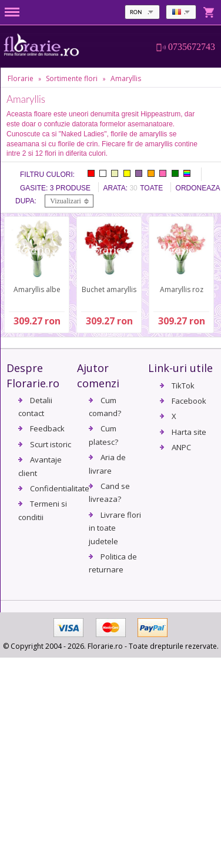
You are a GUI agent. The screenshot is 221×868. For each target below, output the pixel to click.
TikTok (183, 386)
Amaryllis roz (182, 289)
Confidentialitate (60, 488)
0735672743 (192, 47)
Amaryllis (126, 78)
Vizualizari (66, 201)
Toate (151, 188)
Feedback (47, 428)
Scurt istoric (51, 444)
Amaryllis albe (37, 289)
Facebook (189, 401)
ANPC (181, 447)
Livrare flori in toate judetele (115, 528)
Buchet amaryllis (109, 289)
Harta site (189, 432)
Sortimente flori (72, 78)
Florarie (21, 78)
